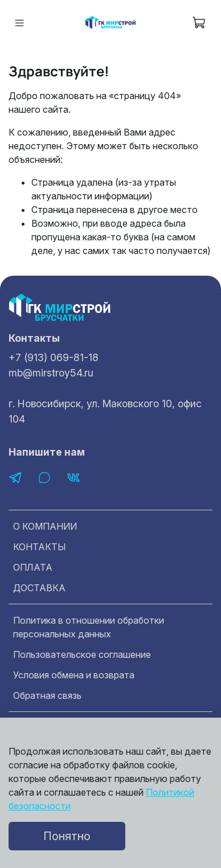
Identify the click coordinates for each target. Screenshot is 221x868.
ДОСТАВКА (39, 588)
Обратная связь (47, 695)
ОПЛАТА (33, 567)
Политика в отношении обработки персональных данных (89, 627)
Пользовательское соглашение (82, 654)
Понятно (67, 836)
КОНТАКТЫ (40, 547)
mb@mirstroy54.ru (51, 373)
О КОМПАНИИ (45, 526)
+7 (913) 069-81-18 (54, 357)
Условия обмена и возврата (74, 675)
